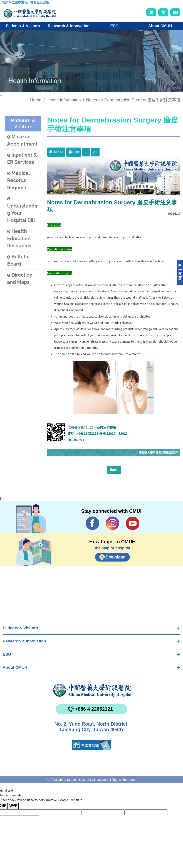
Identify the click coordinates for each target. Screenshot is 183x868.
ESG (7, 654)
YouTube (133, 523)
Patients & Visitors (20, 628)
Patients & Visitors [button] (23, 26)
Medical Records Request (18, 180)
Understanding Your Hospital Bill (23, 209)
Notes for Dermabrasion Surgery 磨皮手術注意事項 (133, 100)
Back (114, 470)
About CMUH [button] (160, 26)
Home (36, 100)
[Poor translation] (13, 806)
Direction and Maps (20, 279)
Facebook (92, 523)
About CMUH (15, 667)
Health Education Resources (19, 238)
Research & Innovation (24, 641)
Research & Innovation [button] (69, 26)
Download (116, 557)
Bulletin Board (18, 260)
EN (175, 12)
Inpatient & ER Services (22, 159)
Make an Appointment (22, 140)
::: (5, 3)
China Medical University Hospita (91, 690)
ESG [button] (114, 26)
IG (112, 523)
